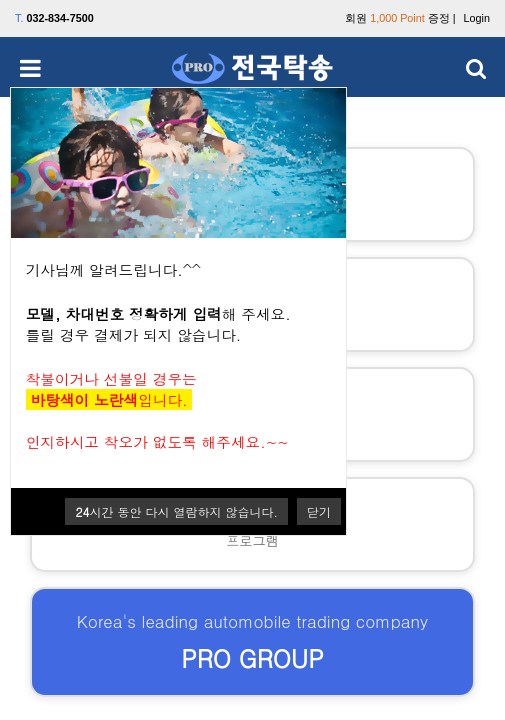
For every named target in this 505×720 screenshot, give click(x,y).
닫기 (319, 511)
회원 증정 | (400, 18)
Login (477, 18)
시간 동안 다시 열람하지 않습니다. (176, 511)
